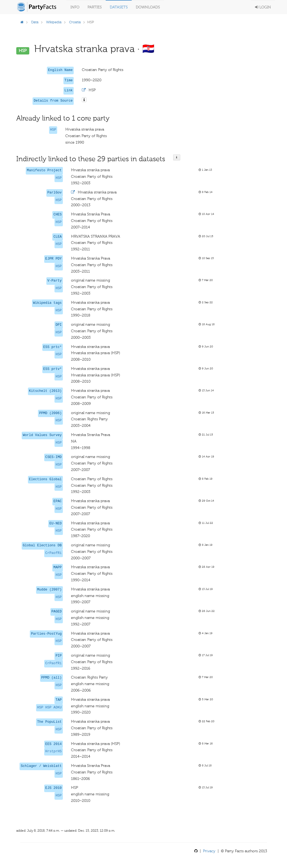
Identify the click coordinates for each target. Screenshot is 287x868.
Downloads (148, 7)
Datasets (119, 7)
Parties (95, 7)
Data (35, 22)
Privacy (209, 851)
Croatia (75, 22)
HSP (53, 130)
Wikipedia (54, 22)
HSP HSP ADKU (49, 708)
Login (263, 7)
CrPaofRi (53, 553)
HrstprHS (53, 751)
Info (75, 7)
